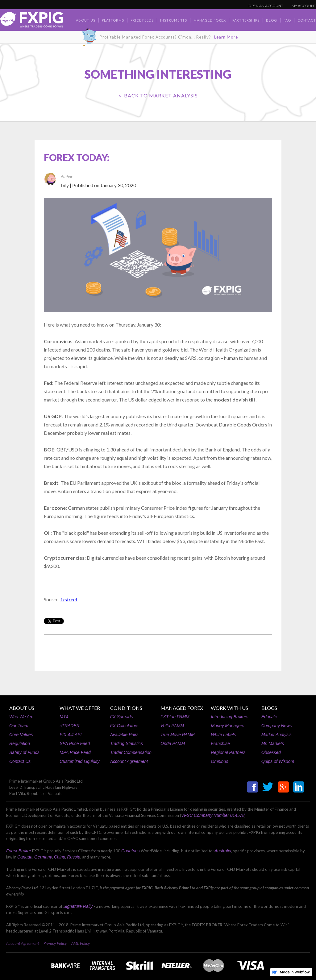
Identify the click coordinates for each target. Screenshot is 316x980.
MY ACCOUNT (304, 6)
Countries (131, 851)
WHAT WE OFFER (80, 708)
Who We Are (21, 717)
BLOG (272, 20)
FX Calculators (124, 726)
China (60, 857)
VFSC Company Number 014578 (213, 815)
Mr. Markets (273, 743)
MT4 (64, 717)
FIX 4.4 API (71, 735)
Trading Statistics (127, 743)
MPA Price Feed (75, 752)
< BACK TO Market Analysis (158, 95)
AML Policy (81, 943)
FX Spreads (122, 717)
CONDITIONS (126, 708)
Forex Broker (19, 851)
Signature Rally (78, 906)
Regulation (20, 743)
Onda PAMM (173, 743)
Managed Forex (210, 20)
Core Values (21, 735)
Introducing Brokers (229, 717)
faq (287, 20)
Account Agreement (129, 761)
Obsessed (271, 752)
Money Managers (227, 726)
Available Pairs (124, 735)
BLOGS (269, 708)
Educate (269, 717)
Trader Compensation (131, 752)
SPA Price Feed (75, 743)
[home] (31, 21)
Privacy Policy (55, 943)
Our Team (19, 726)
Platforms (113, 20)
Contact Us (20, 761)
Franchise (220, 743)
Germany (43, 857)
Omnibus (219, 761)
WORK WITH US (229, 708)
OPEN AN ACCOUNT (266, 6)
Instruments (174, 20)
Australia (223, 851)
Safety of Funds (24, 752)
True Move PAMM (178, 735)
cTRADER (70, 726)
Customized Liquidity (79, 761)
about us (86, 20)
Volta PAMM (172, 726)
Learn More (226, 37)
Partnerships (246, 20)
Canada (25, 857)
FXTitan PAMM (175, 717)
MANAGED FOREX (182, 708)
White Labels (223, 735)
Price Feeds (142, 20)
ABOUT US (22, 708)
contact (307, 20)
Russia (74, 857)
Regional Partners (228, 752)
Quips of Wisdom (278, 761)
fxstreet (69, 599)
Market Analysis (276, 735)
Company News (277, 726)
